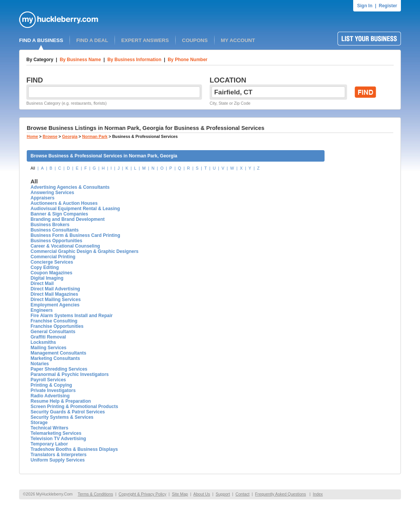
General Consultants (53, 332)
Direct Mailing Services (56, 300)
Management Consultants (58, 353)
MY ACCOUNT (238, 40)
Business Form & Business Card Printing (75, 235)
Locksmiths (43, 342)
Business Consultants (55, 230)
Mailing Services (48, 348)
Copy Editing (45, 267)
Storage (39, 423)
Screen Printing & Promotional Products (74, 407)
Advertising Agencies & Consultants (70, 187)
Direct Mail (42, 283)
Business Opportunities (56, 241)
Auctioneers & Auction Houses (64, 203)
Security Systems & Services (62, 417)
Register (388, 6)
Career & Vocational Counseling (65, 246)
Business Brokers (50, 225)
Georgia (70, 136)
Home (32, 136)
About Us (202, 494)
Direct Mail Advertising (55, 289)
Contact (243, 494)
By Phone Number (187, 60)
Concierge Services (52, 262)
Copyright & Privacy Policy (143, 494)
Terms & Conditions (95, 494)
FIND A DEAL (92, 40)
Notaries (40, 364)
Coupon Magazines (51, 273)
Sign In (365, 6)
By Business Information (134, 60)
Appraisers (43, 198)
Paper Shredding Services (59, 369)
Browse (50, 136)
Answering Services (52, 193)
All (33, 168)
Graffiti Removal (48, 337)
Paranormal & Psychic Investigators (70, 374)
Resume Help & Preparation (61, 401)
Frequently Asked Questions (280, 494)
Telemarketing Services (56, 433)
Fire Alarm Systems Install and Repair (72, 316)
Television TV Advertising (58, 439)
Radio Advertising (50, 396)
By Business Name (80, 60)
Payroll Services (48, 380)
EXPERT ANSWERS (145, 40)
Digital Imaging (47, 278)
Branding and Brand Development (68, 219)
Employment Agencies (55, 305)
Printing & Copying (51, 385)
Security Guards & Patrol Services (68, 412)
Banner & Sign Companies (59, 214)
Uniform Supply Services (58, 460)
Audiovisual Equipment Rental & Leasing (75, 209)
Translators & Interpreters (59, 455)
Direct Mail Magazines (54, 294)
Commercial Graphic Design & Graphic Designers (85, 251)
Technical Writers (49, 428)
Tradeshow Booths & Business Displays (74, 449)
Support (223, 494)
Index (318, 494)
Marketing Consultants (55, 358)
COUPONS (195, 40)
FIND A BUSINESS (41, 40)
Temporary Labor (49, 444)
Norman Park (95, 136)
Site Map (180, 494)
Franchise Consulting (54, 321)
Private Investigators (53, 390)
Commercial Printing (53, 257)
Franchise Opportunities (57, 326)
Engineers (42, 310)
